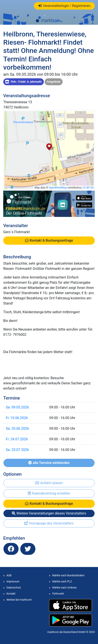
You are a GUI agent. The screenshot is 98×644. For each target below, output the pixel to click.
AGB (9, 575)
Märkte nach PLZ (62, 582)
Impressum (13, 582)
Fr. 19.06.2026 (17, 418)
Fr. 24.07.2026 (17, 439)
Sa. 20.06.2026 (17, 429)
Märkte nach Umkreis (64, 588)
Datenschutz (14, 588)
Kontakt (11, 594)
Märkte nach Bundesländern (68, 575)
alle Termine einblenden (49, 463)
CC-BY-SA (88, 188)
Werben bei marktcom (19, 600)
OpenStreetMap (58, 188)
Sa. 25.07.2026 (17, 450)
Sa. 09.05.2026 (17, 407)
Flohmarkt (58, 594)
